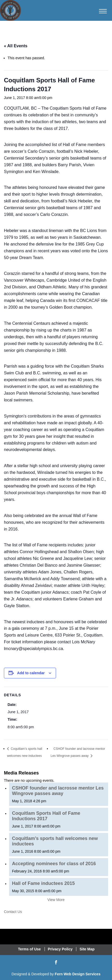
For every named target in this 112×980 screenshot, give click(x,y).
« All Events (16, 46)
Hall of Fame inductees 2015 (43, 883)
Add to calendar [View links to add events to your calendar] (31, 673)
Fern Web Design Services (78, 974)
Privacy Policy (60, 949)
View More (56, 900)
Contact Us (13, 912)
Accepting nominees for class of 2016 (54, 864)
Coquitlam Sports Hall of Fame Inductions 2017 (46, 816)
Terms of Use (29, 949)
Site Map (87, 949)
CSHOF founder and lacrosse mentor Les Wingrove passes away (58, 791)
